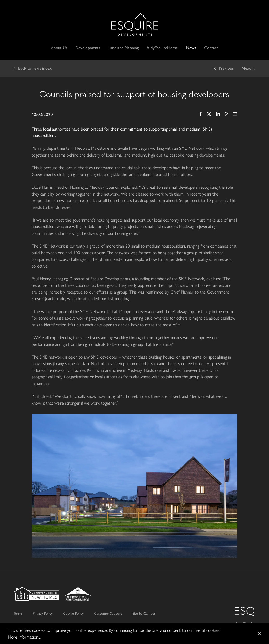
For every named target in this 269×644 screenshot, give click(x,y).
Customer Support (108, 613)
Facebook (201, 115)
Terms (18, 613)
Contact (211, 48)
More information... (24, 637)
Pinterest (226, 115)
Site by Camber (144, 613)
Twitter (209, 115)
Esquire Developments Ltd (135, 24)
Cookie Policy (73, 613)
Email (235, 115)
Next (246, 68)
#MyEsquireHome (162, 48)
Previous (226, 68)
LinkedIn (218, 115)
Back (35, 68)
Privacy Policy (43, 613)
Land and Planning (124, 48)
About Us (59, 48)
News (191, 48)
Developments (88, 48)
